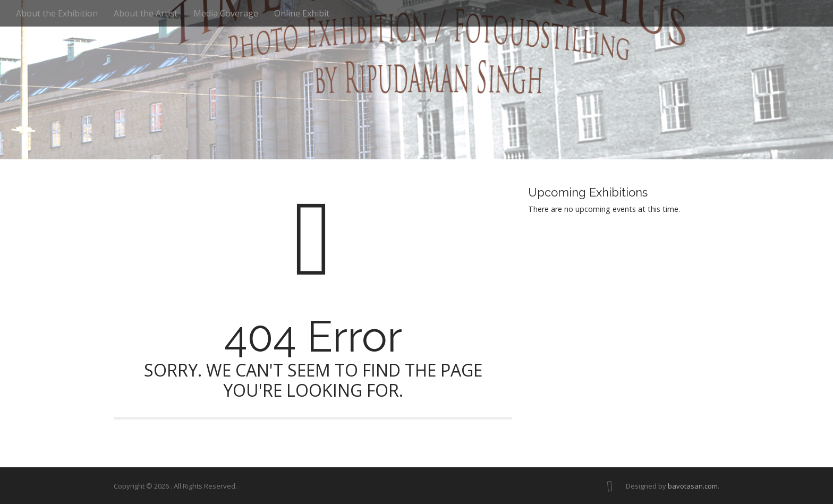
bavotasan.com (693, 486)
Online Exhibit (302, 13)
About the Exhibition (57, 13)
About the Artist (146, 13)
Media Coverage (226, 13)
